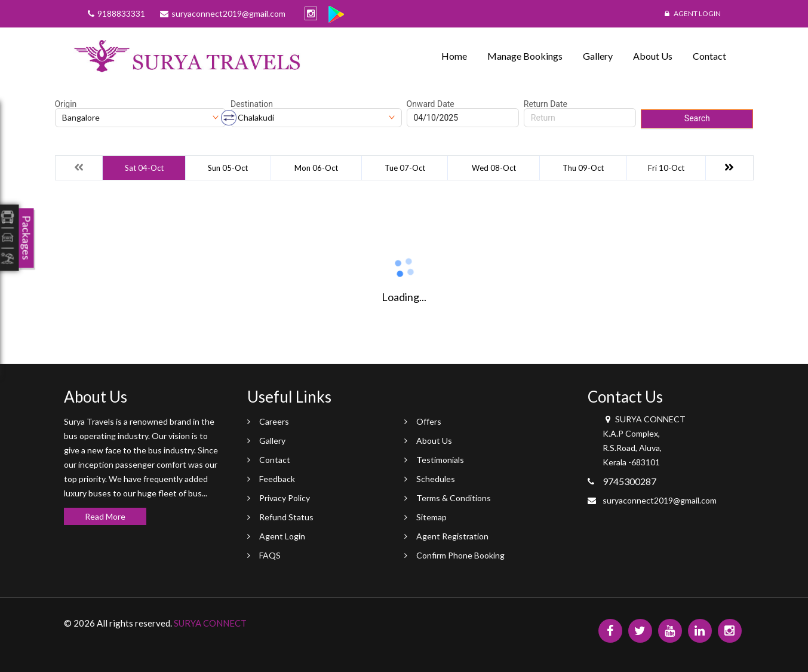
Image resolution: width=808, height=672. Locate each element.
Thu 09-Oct (583, 168)
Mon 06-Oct (316, 168)
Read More (105, 516)
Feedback (277, 479)
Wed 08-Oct (494, 168)
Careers (274, 421)
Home (454, 56)
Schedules (436, 479)
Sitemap (431, 517)
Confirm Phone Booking (460, 555)
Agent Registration (452, 536)
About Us (653, 56)
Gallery (598, 56)
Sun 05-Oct (228, 168)
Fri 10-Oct (666, 168)
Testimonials (440, 460)
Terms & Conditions (454, 498)
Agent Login (693, 13)
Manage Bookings (525, 56)
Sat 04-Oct (144, 168)
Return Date (546, 104)
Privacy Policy (285, 498)
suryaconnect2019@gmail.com (660, 500)
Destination (252, 104)
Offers (429, 421)
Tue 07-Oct (405, 168)
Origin (66, 104)
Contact (709, 56)
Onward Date (431, 104)
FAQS (270, 555)
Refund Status (286, 517)
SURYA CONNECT (210, 623)
